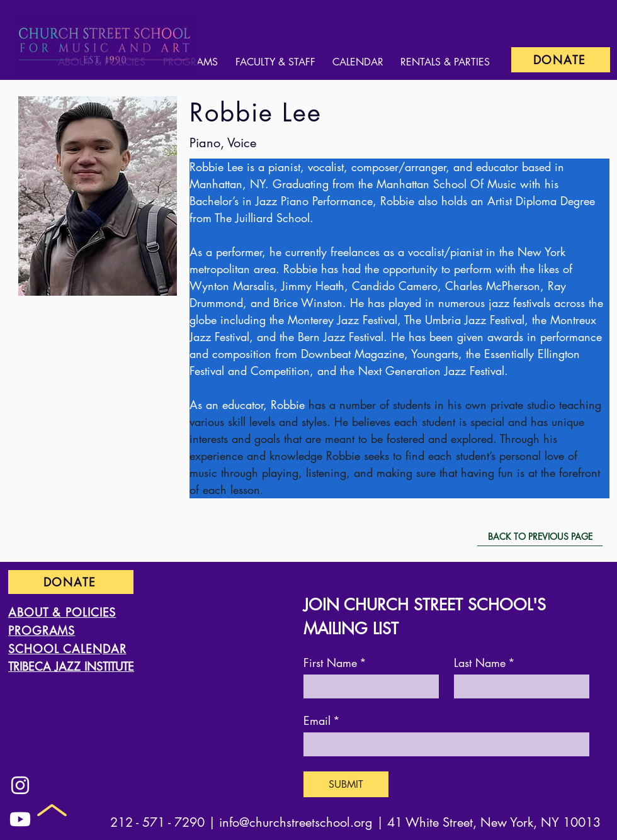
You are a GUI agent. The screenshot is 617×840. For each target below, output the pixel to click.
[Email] (443, 744)
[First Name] (367, 686)
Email (322, 720)
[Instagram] (20, 785)
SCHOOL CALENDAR (67, 649)
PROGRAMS (42, 630)
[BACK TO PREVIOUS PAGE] (540, 537)
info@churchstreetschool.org (296, 822)
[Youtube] (20, 819)
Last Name (484, 663)
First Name (335, 663)
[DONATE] (561, 60)
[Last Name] (518, 686)
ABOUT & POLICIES (62, 612)
